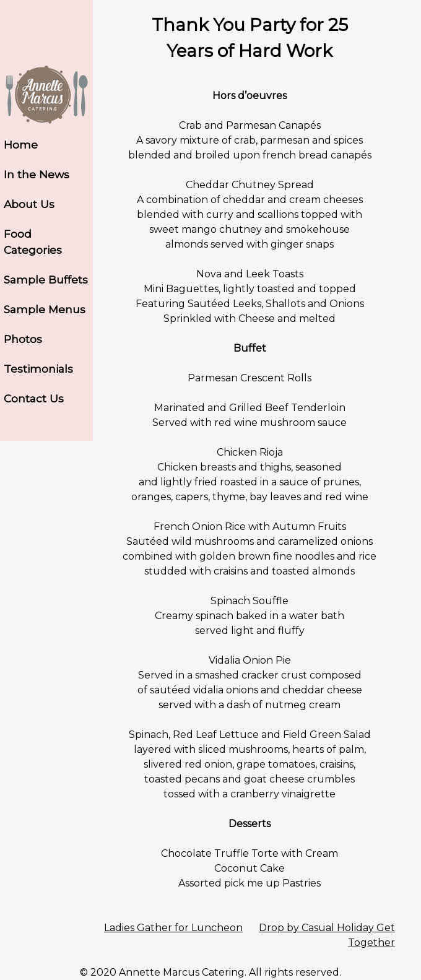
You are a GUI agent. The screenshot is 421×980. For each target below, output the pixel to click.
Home (21, 145)
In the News (37, 174)
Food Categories (33, 242)
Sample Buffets (46, 280)
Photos (23, 339)
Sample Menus (45, 309)
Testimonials (38, 369)
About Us (29, 204)
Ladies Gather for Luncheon (173, 928)
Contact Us (34, 398)
